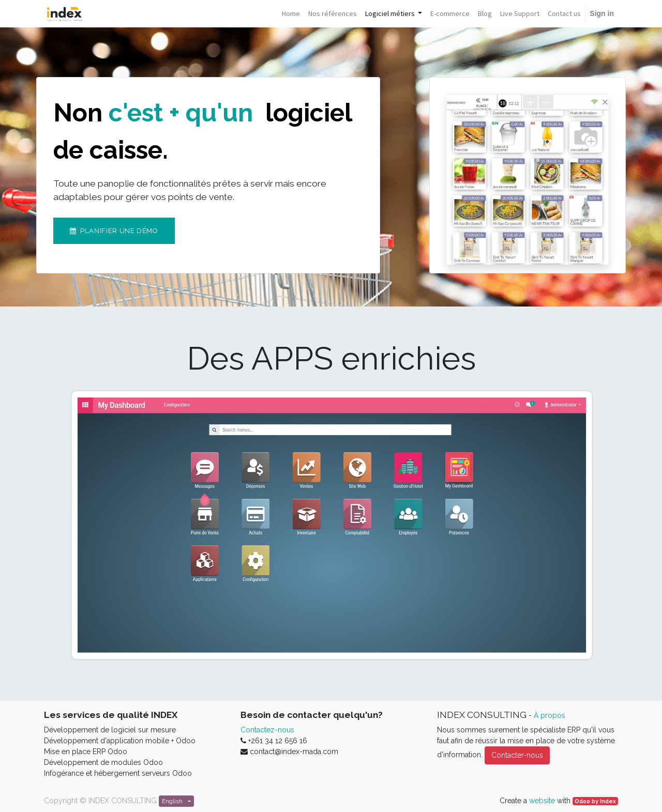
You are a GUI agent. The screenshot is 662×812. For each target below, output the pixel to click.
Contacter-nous (517, 755)
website (542, 801)
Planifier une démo (114, 231)
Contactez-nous (267, 730)
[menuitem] (291, 14)
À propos (550, 715)
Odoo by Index (595, 801)
